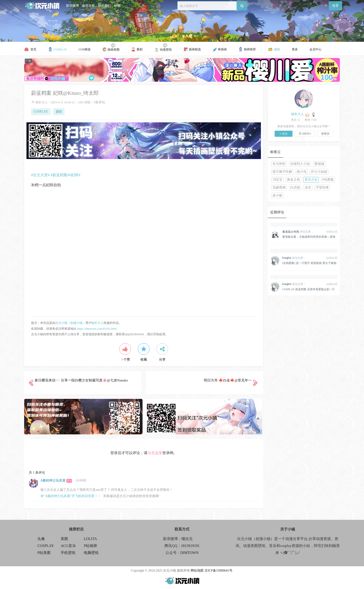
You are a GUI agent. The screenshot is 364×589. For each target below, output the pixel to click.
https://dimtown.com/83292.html (97, 329)
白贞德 (295, 187)
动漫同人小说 (300, 164)
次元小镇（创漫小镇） (70, 323)
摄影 (59, 112)
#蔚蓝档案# (60, 175)
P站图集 (328, 180)
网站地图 (197, 571)
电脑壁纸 (91, 553)
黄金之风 (293, 180)
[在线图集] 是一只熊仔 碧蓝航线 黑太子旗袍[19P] (309, 263)
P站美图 (44, 553)
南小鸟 (302, 172)
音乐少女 (311, 180)
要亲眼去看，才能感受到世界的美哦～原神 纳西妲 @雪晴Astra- (309, 237)
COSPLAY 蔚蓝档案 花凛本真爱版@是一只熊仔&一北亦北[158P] (309, 289)
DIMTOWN (190, 553)
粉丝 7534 (311, 120)
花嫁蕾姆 (279, 187)
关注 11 (296, 120)
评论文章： (298, 232)
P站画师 (90, 546)
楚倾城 (319, 164)
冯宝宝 (277, 180)
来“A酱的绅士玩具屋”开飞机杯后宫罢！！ (71, 496)
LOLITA (90, 539)
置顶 (69, 481)
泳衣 (308, 187)
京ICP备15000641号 (218, 571)
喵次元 (187, 539)
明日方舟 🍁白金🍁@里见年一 (228, 380)
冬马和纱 (279, 164)
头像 (41, 539)
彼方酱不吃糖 (282, 172)
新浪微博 (72, 6)
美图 (64, 539)
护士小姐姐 (319, 172)
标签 (117, 6)
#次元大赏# (40, 175)
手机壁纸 (68, 553)
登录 (335, 6)
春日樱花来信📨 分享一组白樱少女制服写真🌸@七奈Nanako (81, 380)
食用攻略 (88, 6)
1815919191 (190, 546)
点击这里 (155, 453)
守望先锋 (322, 187)
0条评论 (99, 102)
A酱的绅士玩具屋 (53, 480)
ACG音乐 (68, 546)
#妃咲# (75, 175)
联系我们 (104, 6)
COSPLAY (41, 112)
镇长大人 (42, 102)
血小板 (277, 195)
